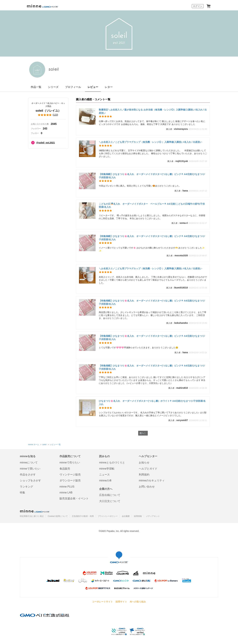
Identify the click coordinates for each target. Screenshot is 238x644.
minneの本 (105, 480)
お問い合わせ (147, 487)
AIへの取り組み (138, 602)
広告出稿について (110, 495)
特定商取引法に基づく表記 (32, 516)
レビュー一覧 (55, 445)
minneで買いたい (30, 469)
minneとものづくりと (112, 463)
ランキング (26, 487)
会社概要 (126, 516)
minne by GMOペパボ (42, 6)
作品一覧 (36, 87)
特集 (22, 493)
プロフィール (73, 87)
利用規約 (144, 475)
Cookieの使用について (58, 516)
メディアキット (153, 516)
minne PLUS (67, 487)
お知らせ (144, 463)
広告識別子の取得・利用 (83, 516)
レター (109, 87)
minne (35, 511)
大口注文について (110, 501)
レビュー (93, 87)
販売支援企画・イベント (74, 499)
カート (209, 6)
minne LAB (66, 493)
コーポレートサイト (102, 602)
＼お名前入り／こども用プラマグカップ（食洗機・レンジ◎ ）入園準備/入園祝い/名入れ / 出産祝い (150, 142)
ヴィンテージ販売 (70, 475)
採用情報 (138, 516)
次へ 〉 (143, 433)
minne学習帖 (107, 469)
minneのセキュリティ (152, 480)
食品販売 (65, 469)
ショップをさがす (30, 480)
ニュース (104, 475)
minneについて (29, 463)
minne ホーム (34, 445)
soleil (57, 69)
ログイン (198, 6)
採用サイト (121, 602)
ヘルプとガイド (148, 469)
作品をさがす (28, 475)
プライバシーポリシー (108, 516)
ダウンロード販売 (70, 480)
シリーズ (53, 87)
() (48, 115)
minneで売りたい (70, 463)
